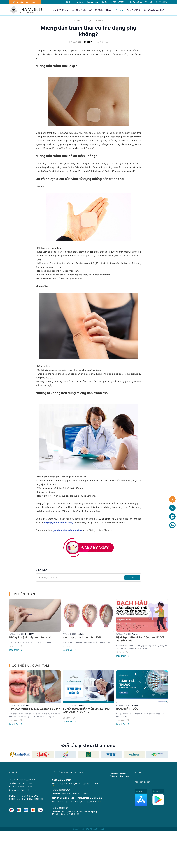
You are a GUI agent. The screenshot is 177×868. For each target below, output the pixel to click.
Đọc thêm (16, 650)
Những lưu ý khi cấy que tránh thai (30, 637)
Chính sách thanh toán (119, 776)
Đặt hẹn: (115, 2)
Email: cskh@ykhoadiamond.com (84, 2)
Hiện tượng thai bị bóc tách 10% (82, 637)
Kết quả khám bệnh (155, 10)
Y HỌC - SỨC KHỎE (95, 21)
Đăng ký (148, 2)
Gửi (132, 578)
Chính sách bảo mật (118, 774)
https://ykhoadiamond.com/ (59, 523)
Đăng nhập (138, 2)
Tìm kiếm (162, 2)
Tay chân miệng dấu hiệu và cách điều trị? (35, 709)
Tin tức (77, 21)
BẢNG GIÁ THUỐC (127, 709)
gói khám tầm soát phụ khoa (68, 530)
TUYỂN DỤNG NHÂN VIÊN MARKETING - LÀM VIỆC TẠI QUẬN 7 (87, 710)
